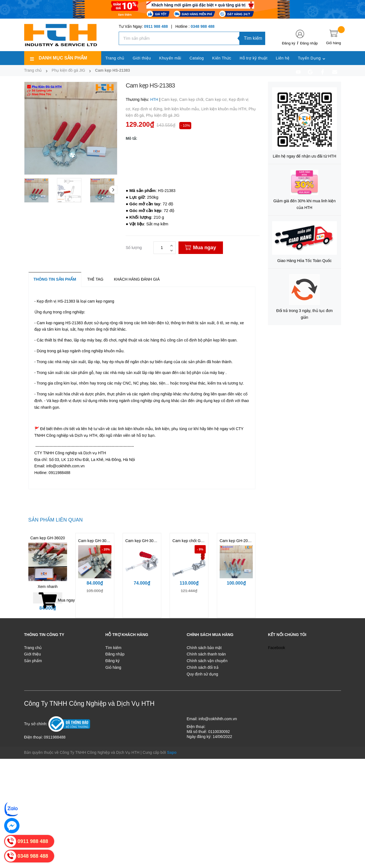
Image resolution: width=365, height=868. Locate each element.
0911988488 (55, 737)
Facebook (276, 648)
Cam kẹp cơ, (217, 99)
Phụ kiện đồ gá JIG (163, 115)
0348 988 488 (203, 26)
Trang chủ (33, 648)
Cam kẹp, (170, 99)
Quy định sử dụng (203, 674)
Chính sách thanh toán (206, 654)
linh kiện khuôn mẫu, (183, 109)
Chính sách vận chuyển (207, 661)
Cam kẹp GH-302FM (143, 541)
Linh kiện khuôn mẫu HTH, (225, 109)
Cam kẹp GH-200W (237, 541)
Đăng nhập (309, 43)
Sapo (172, 752)
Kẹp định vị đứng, (148, 109)
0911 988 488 (156, 26)
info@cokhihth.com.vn (218, 719)
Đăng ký (289, 43)
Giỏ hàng (113, 667)
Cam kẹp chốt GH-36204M (196, 541)
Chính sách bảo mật (204, 648)
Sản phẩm (33, 661)
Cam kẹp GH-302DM (96, 541)
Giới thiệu (33, 654)
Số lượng (134, 248)
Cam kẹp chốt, (193, 99)
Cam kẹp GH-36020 (48, 538)
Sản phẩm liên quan (56, 520)
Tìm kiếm (253, 38)
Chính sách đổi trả (203, 667)
